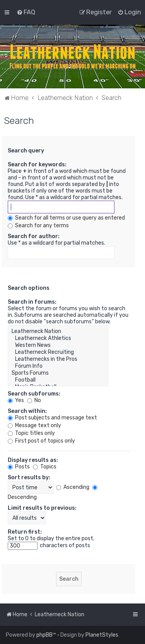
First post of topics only (41, 441)
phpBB (44, 635)
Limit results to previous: (42, 508)
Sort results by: (29, 478)
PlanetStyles (102, 635)
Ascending (73, 487)
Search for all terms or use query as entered (66, 218)
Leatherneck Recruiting (58, 352)
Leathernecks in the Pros (58, 359)
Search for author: (34, 236)
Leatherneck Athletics (58, 338)
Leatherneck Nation (58, 331)
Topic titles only (31, 433)
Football (58, 380)
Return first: (25, 532)
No (34, 400)
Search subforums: (34, 394)
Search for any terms (38, 226)
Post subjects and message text (52, 418)
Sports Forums (58, 373)
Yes (16, 400)
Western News (58, 345)
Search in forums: (32, 302)
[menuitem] (26, 12)
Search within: (27, 411)
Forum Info (58, 366)
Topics (45, 467)
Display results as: (33, 460)
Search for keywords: (37, 165)
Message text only (34, 425)
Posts (19, 467)
